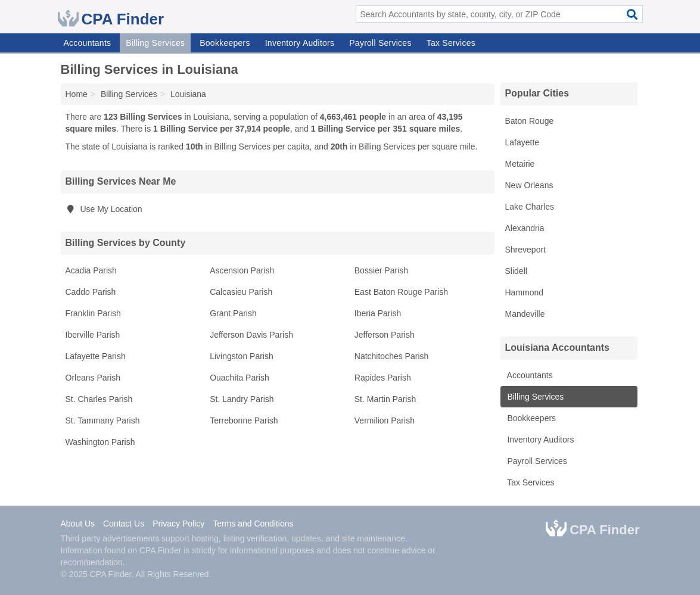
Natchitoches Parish (392, 356)
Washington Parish (100, 442)
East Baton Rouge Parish (401, 292)
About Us (78, 524)
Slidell (516, 271)
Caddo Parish (91, 292)
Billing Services (155, 43)
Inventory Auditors (300, 43)
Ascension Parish (242, 270)
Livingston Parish (242, 356)
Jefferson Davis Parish (251, 335)
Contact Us (124, 524)
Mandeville (525, 314)
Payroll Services (380, 43)
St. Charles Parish (99, 399)
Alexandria (525, 228)
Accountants (88, 43)
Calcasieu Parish (241, 292)
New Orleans (529, 185)
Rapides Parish (383, 378)
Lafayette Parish (96, 356)
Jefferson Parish (385, 335)
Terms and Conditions (253, 524)
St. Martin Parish (385, 399)
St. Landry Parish (242, 399)
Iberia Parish (378, 313)
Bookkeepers (225, 43)
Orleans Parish (93, 378)
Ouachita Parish (239, 378)
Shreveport (525, 250)
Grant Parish (233, 313)
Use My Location (104, 209)
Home (77, 94)
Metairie (520, 164)
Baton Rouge (530, 121)
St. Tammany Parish (103, 420)
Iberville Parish (93, 335)
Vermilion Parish (385, 420)
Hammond (525, 292)
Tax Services (451, 43)
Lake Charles (530, 207)
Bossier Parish (381, 270)
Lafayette (522, 142)
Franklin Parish (93, 313)
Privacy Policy (178, 524)
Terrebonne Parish (244, 420)
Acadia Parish (91, 270)
